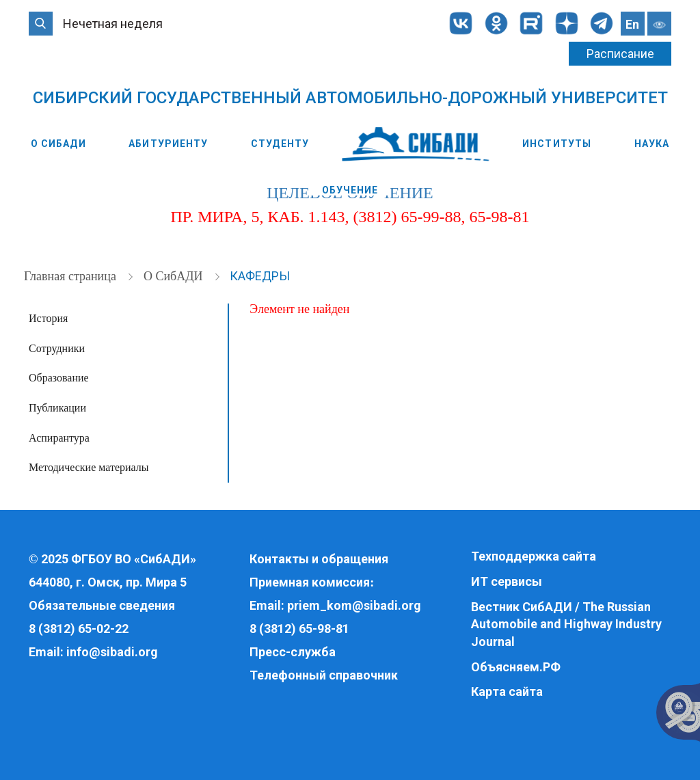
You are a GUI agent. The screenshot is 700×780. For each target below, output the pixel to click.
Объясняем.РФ (516, 667)
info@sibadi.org (112, 652)
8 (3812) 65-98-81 (299, 629)
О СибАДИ (58, 144)
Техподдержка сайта (534, 556)
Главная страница (71, 276)
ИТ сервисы (507, 581)
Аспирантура (59, 438)
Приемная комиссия (310, 582)
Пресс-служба (293, 652)
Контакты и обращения (319, 559)
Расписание (620, 54)
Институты (557, 144)
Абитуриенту (168, 144)
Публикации (57, 408)
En (632, 24)
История (48, 318)
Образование (59, 378)
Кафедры (260, 276)
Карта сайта (507, 691)
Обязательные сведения (102, 605)
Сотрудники (57, 348)
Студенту (280, 144)
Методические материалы (89, 467)
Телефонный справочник (324, 675)
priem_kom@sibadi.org (354, 605)
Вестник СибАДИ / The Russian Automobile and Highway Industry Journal (566, 624)
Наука (652, 144)
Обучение (350, 190)
